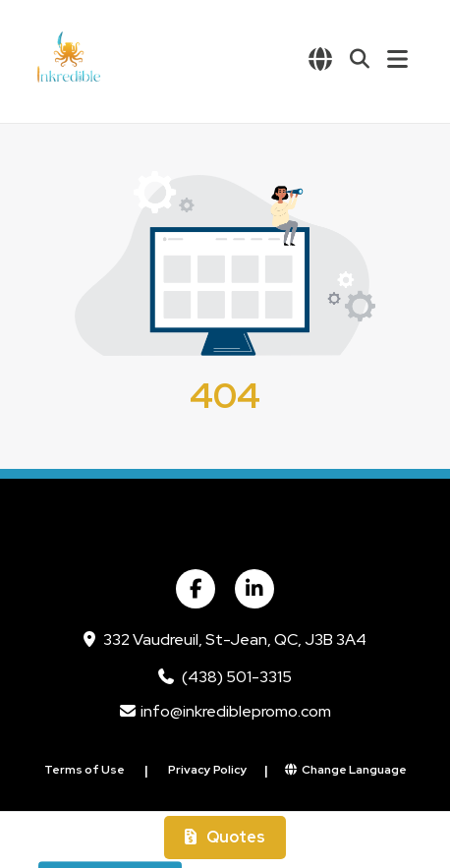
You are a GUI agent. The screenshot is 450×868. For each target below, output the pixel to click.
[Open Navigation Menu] (397, 59)
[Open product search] (360, 59)
